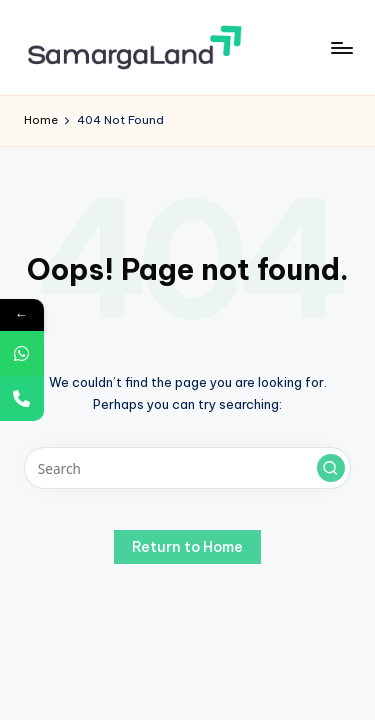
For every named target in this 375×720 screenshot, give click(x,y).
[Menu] (341, 47)
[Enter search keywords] (187, 468)
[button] (331, 468)
